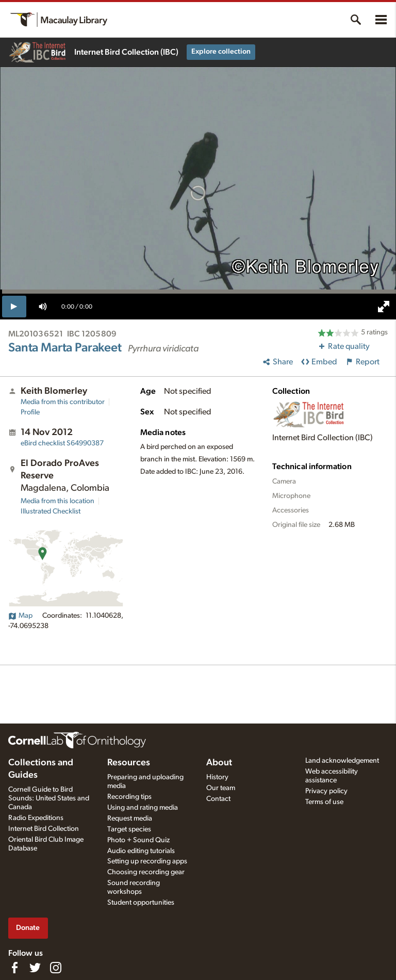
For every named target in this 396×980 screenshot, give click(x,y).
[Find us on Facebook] (14, 968)
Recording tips (129, 797)
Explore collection (221, 52)
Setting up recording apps (147, 861)
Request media (130, 818)
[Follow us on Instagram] (56, 968)
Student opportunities (141, 903)
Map (20, 616)
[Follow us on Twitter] (35, 968)
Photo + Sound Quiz (138, 840)
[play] (14, 307)
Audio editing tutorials (141, 851)
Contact (218, 799)
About (219, 763)
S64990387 (62, 443)
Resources (129, 763)
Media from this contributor (63, 402)
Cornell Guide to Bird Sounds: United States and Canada (49, 798)
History (217, 777)
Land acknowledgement (342, 761)
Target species (129, 829)
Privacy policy (326, 791)
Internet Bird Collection (44, 829)
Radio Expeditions (36, 818)
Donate (28, 928)
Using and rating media (143, 808)
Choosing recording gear (146, 872)
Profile (30, 412)
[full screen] (384, 307)
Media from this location (57, 501)
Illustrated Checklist (51, 511)
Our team (221, 788)
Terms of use (324, 802)
